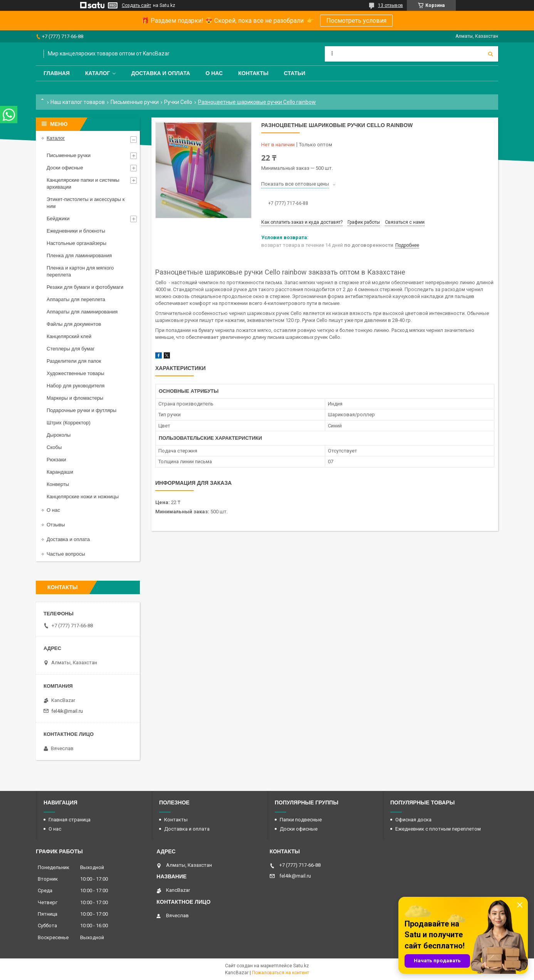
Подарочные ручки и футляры (81, 410)
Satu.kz (301, 966)
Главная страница (70, 820)
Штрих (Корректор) (69, 423)
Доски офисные (65, 168)
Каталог (98, 73)
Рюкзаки (56, 460)
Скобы (54, 447)
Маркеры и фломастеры (75, 398)
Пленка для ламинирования (79, 255)
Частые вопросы (66, 554)
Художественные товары (76, 373)
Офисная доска (413, 820)
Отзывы (56, 525)
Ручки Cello (178, 102)
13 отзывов (390, 5)
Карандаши (60, 472)
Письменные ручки (135, 102)
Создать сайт (136, 5)
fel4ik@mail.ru (67, 711)
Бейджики (58, 219)
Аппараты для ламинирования (82, 312)
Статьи (295, 73)
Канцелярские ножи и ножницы (83, 497)
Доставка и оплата (160, 73)
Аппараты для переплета (76, 299)
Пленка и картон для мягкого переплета (80, 271)
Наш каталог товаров (78, 102)
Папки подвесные (301, 820)
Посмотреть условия (356, 21)
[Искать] (490, 54)
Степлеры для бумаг (71, 349)
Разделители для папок (74, 361)
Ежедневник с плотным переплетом (438, 829)
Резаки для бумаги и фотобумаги (85, 287)
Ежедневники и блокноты (76, 231)
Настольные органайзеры (76, 243)
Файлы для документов (74, 324)
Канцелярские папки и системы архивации (83, 183)
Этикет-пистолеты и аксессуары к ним (86, 203)
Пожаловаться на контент (280, 973)
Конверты (58, 484)
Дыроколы (59, 435)
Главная (57, 73)
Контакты (253, 73)
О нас (214, 73)
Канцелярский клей (69, 336)
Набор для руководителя (76, 386)
